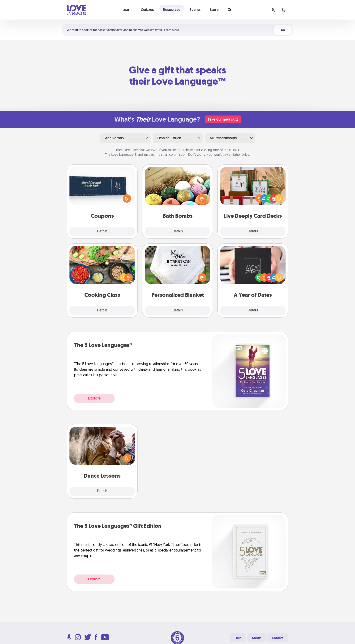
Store (214, 10)
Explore (94, 398)
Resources (172, 10)
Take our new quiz (223, 119)
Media (257, 638)
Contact (278, 638)
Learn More (171, 30)
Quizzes (147, 10)
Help (238, 638)
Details (102, 231)
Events (195, 10)
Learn (127, 10)
